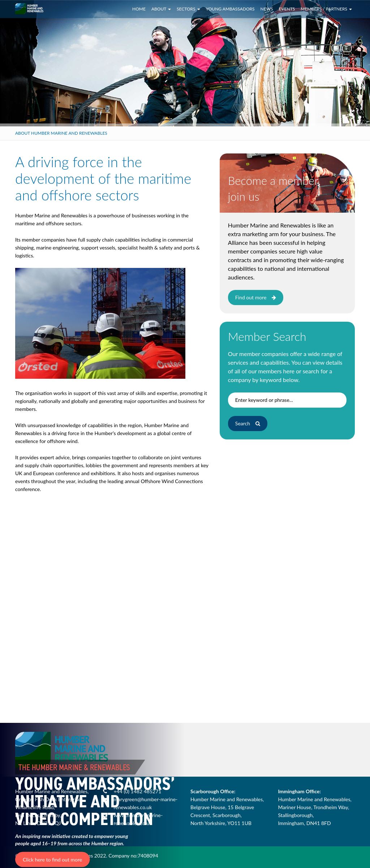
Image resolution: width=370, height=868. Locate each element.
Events (287, 9)
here (289, 371)
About (161, 9)
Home (139, 9)
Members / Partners (326, 9)
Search (248, 423)
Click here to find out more (52, 860)
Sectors (188, 9)
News (267, 9)
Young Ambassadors (230, 9)
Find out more (256, 297)
